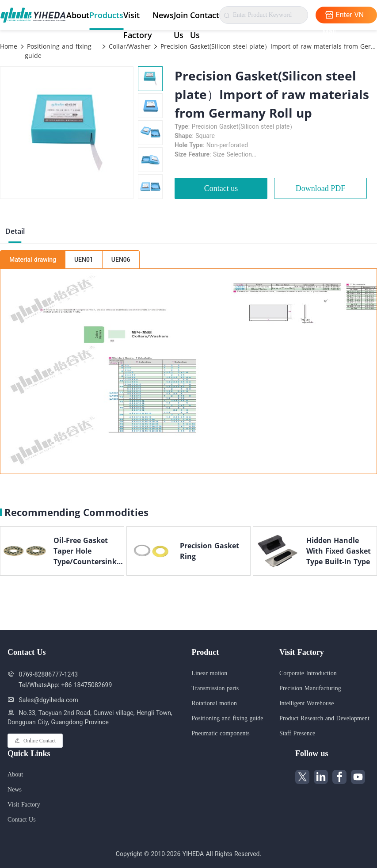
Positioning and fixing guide (58, 51)
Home (9, 46)
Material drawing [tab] (33, 260)
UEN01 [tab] (84, 260)
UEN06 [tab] (121, 260)
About (78, 15)
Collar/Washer (129, 46)
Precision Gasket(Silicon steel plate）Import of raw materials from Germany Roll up (268, 46)
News (163, 15)
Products (106, 15)
